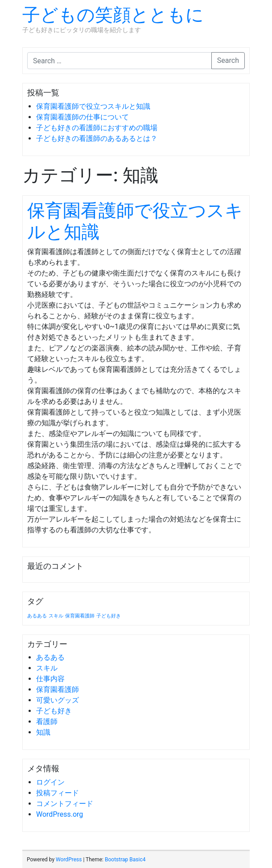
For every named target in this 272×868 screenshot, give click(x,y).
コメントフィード (65, 804)
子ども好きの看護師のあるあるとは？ (97, 138)
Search (228, 60)
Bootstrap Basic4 (125, 860)
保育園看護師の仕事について (82, 117)
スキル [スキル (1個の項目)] (56, 616)
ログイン (50, 782)
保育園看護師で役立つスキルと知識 (93, 106)
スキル (47, 668)
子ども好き (54, 711)
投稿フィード (58, 793)
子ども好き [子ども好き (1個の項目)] (109, 616)
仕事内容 (50, 679)
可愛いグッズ (58, 700)
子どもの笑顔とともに (113, 15)
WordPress (69, 860)
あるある (50, 657)
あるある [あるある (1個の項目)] (37, 616)
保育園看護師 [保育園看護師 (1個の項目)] (80, 616)
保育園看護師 (58, 689)
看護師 (47, 722)
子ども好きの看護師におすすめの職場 (97, 128)
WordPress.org (60, 814)
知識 (43, 732)
